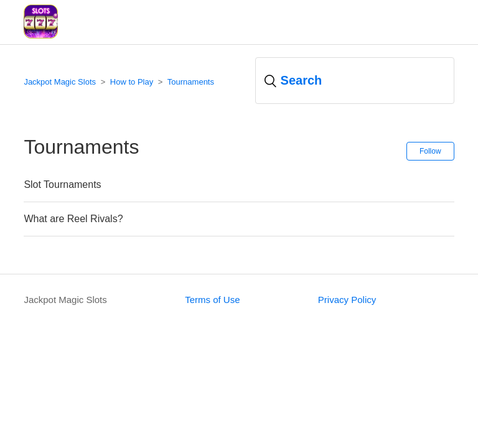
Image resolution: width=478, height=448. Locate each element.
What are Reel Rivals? (73, 219)
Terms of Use (212, 300)
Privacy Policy (347, 300)
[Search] (355, 81)
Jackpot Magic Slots (60, 82)
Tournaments (191, 82)
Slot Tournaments (62, 184)
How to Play (132, 82)
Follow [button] (430, 151)
